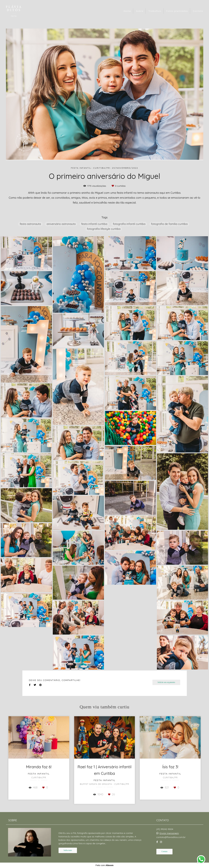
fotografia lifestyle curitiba (104, 229)
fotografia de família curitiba (169, 224)
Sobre (140, 11)
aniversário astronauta (61, 224)
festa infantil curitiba (94, 224)
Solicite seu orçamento (166, 682)
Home (127, 11)
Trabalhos (155, 11)
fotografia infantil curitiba (129, 224)
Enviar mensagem (169, 833)
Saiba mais (68, 850)
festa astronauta (30, 224)
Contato (198, 11)
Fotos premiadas (177, 11)
